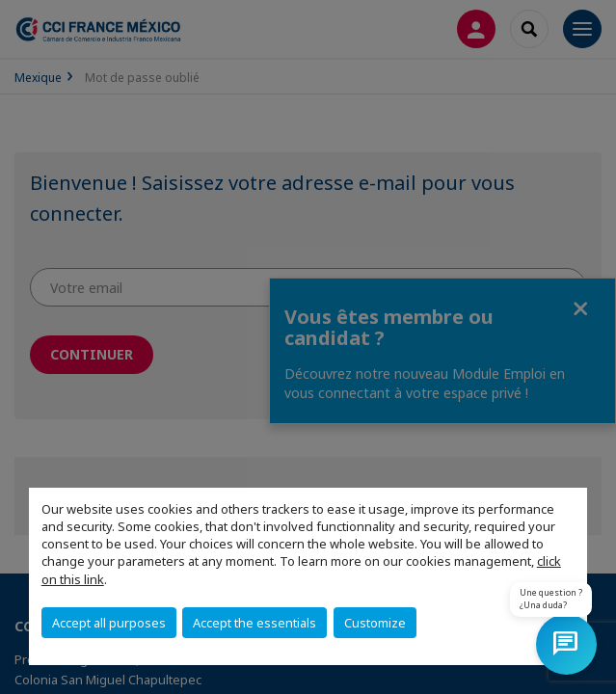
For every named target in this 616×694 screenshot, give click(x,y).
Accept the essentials (254, 623)
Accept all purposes (109, 623)
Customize (375, 623)
